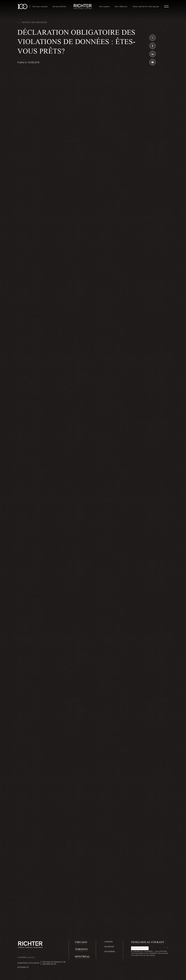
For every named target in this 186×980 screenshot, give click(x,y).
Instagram (110, 951)
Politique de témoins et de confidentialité (54, 963)
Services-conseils (40, 6)
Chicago (81, 942)
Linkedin (109, 942)
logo (83, 5)
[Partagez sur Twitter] (153, 38)
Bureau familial (59, 6)
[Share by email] (153, 62)
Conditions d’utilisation (28, 963)
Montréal (82, 956)
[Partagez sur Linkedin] (153, 54)
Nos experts (104, 6)
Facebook (109, 947)
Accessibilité (23, 967)
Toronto (81, 949)
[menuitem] (40, 6)
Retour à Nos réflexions (34, 22)
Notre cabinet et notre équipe (146, 6)
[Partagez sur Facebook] (153, 46)
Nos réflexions (121, 6)
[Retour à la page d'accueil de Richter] (30, 945)
